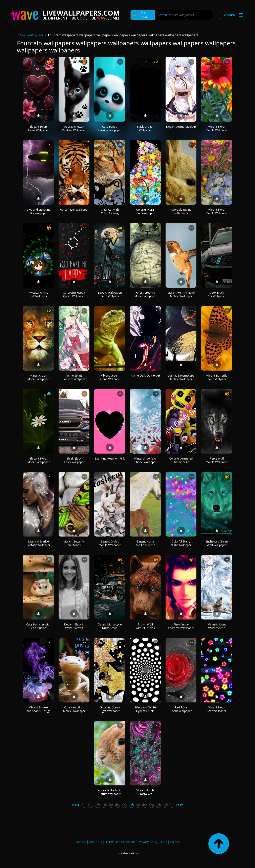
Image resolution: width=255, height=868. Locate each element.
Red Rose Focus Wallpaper (181, 709)
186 (138, 805)
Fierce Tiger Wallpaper (74, 210)
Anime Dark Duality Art (145, 375)
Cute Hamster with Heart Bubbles (38, 626)
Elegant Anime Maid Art (181, 127)
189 (158, 805)
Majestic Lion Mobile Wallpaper (38, 377)
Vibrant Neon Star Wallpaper (217, 709)
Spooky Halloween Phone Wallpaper (110, 294)
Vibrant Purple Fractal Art (145, 792)
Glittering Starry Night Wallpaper (110, 709)
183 (118, 805)
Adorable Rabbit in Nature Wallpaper (110, 792)
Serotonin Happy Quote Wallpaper (74, 294)
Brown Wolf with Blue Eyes (145, 626)
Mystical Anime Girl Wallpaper (38, 294)
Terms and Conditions (120, 842)
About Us (96, 842)
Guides (175, 842)
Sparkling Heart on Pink (110, 458)
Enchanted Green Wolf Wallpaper (217, 543)
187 (145, 805)
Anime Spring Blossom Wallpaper (74, 377)
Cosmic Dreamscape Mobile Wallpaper (181, 377)
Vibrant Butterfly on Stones (74, 543)
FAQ (164, 842)
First (76, 805)
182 (111, 805)
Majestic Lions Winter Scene (217, 626)
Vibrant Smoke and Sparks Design (38, 709)
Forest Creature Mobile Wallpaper (145, 294)
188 (152, 805)
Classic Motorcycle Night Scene (110, 626)
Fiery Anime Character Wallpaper (181, 626)
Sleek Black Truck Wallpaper (74, 460)
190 (165, 805)
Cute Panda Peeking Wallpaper (110, 128)
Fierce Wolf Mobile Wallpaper (217, 460)
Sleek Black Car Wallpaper (217, 294)
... (91, 805)
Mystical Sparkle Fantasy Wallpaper (38, 543)
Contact (81, 842)
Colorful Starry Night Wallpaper (181, 543)
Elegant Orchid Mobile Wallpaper (110, 543)
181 (104, 805)
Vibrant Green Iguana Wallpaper (110, 377)
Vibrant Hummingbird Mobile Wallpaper (181, 294)
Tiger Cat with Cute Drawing (110, 211)
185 (131, 805)
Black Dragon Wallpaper (145, 128)
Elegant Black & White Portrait (74, 626)
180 (97, 805)
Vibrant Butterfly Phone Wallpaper (217, 377)
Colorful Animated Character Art (181, 460)
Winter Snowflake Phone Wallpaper (145, 460)
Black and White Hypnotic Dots (145, 709)
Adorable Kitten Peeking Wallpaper (74, 128)
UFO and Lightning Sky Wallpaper (38, 211)
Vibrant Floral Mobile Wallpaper (217, 128)
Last (180, 805)
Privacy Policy (148, 842)
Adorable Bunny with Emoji (181, 211)
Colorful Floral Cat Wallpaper (145, 211)
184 (124, 805)
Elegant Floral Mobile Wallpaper (38, 460)
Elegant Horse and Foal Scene (145, 543)
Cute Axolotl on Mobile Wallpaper (74, 709)
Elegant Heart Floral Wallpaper (38, 128)
